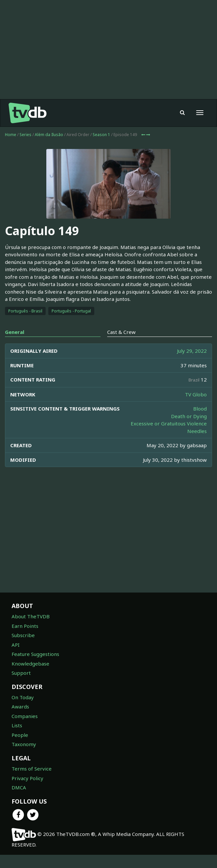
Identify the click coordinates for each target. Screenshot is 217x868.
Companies (25, 716)
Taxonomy (24, 744)
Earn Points (25, 626)
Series (25, 135)
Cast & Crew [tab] (121, 332)
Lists (17, 725)
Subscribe (23, 635)
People (20, 735)
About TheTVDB (31, 616)
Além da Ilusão (49, 135)
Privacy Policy (27, 778)
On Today (23, 697)
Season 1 (101, 135)
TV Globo (196, 394)
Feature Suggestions (35, 654)
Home (11, 135)
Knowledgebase (30, 664)
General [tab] (15, 332)
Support (21, 673)
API (16, 645)
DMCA (19, 787)
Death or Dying (189, 416)
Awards (20, 706)
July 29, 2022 (192, 351)
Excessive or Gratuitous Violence (169, 423)
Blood (200, 409)
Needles (197, 431)
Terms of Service (32, 769)
